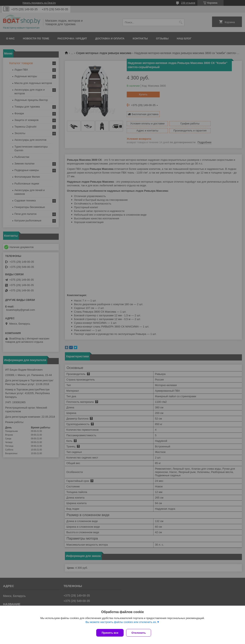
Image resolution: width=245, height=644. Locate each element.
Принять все (110, 633)
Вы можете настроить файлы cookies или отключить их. (121, 624)
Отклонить (140, 633)
